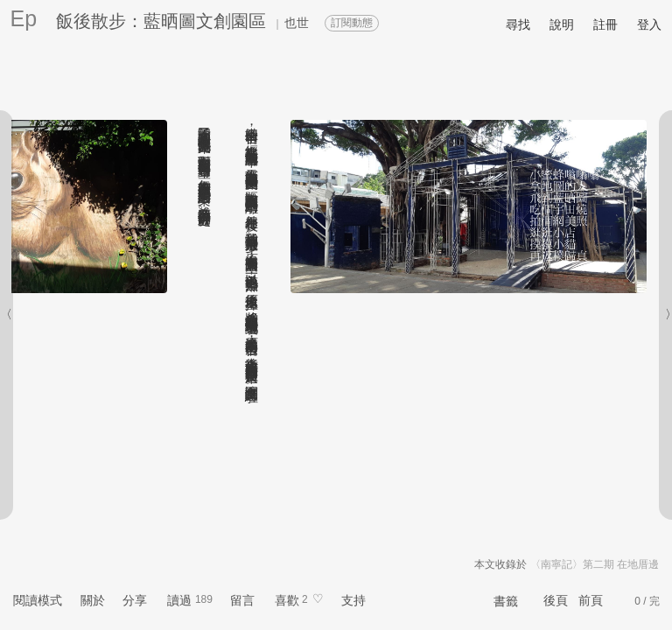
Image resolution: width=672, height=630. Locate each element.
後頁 (556, 600)
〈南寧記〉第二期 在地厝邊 (595, 564)
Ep (24, 18)
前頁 (591, 600)
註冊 (605, 24)
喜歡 (287, 600)
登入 (649, 24)
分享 (135, 600)
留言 (242, 600)
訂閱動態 (352, 23)
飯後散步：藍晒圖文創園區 (161, 21)
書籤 (506, 601)
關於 (93, 600)
